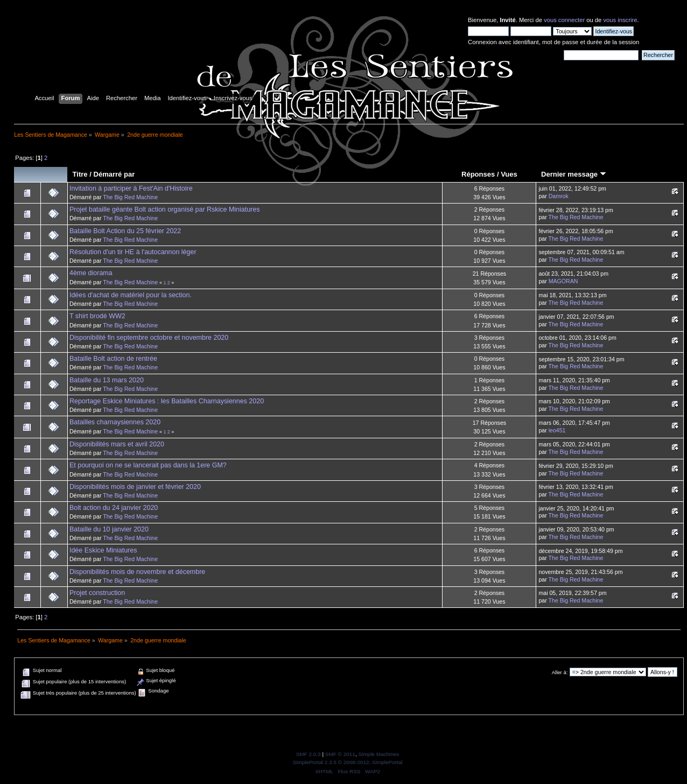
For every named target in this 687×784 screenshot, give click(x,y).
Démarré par (114, 174)
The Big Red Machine (130, 197)
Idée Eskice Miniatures (103, 550)
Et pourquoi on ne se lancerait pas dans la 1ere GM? (148, 465)
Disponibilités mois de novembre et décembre (137, 572)
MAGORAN (563, 281)
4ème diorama (91, 273)
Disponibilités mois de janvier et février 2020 (135, 487)
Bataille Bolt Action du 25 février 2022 (125, 231)
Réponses (478, 174)
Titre (80, 174)
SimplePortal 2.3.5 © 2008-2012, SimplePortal (347, 762)
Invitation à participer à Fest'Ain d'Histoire (131, 188)
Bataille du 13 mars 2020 (107, 380)
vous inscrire (620, 20)
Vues (509, 174)
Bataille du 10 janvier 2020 (109, 529)
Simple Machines (378, 754)
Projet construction (97, 593)
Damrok (559, 196)
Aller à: (560, 672)
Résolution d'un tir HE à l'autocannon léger (133, 252)
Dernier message (574, 174)
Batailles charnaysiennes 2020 (115, 422)
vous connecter (564, 20)
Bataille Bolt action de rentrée (113, 359)
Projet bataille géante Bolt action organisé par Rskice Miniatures (164, 209)
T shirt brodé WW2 (97, 316)
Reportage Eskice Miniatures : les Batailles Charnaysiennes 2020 (167, 401)
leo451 (557, 430)
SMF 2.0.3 (309, 754)
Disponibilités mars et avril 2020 (117, 444)
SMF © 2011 (340, 754)
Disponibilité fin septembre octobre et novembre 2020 (149, 338)
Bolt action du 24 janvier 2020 (114, 508)
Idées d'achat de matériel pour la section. (131, 295)
